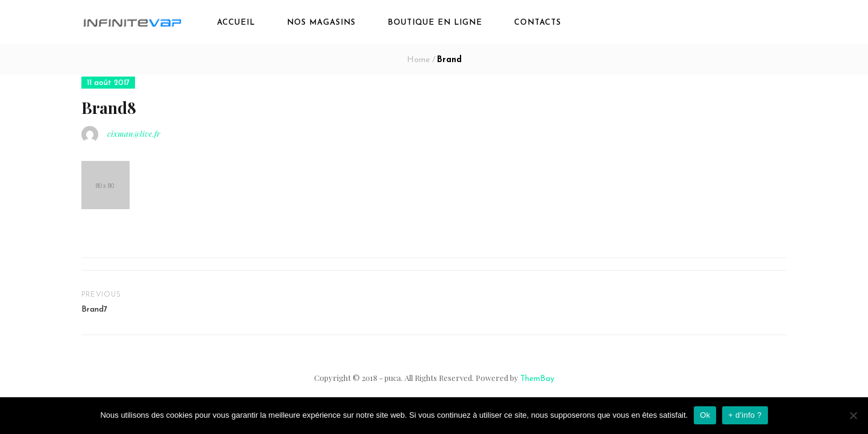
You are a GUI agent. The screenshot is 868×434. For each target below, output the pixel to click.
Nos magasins (321, 23)
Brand (449, 60)
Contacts (538, 23)
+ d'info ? (745, 415)
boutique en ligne (435, 23)
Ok (705, 415)
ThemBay (537, 379)
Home (418, 60)
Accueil (236, 23)
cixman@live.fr (134, 134)
